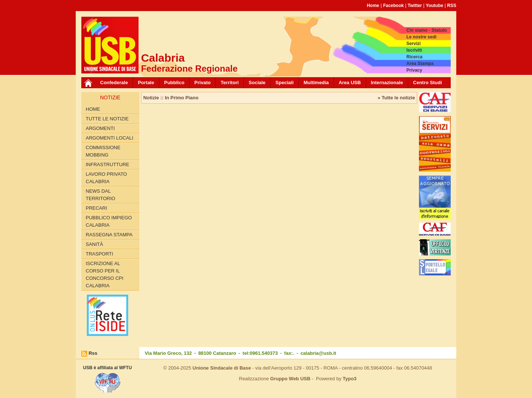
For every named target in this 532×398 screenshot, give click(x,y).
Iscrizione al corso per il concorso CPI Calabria (105, 275)
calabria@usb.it (318, 353)
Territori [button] (230, 83)
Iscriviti (414, 50)
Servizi (414, 44)
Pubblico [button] (174, 83)
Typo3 (350, 379)
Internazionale (387, 83)
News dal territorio (100, 195)
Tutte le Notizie (107, 119)
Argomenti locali (110, 138)
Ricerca (414, 57)
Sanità (94, 244)
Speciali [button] (285, 83)
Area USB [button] (350, 83)
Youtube (435, 6)
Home (373, 6)
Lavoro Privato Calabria (106, 178)
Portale (146, 83)
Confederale (114, 83)
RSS (452, 6)
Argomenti (100, 128)
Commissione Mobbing (103, 151)
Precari (96, 208)
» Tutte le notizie (396, 98)
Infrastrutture (108, 164)
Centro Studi (427, 83)
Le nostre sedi (421, 37)
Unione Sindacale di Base (222, 368)
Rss (93, 353)
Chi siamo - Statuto (427, 30)
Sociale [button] (257, 83)
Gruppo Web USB (290, 379)
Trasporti (99, 254)
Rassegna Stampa (109, 235)
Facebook (393, 6)
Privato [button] (202, 83)
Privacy (414, 70)
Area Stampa (420, 64)
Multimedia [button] (316, 83)
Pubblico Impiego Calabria (109, 221)
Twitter (415, 6)
